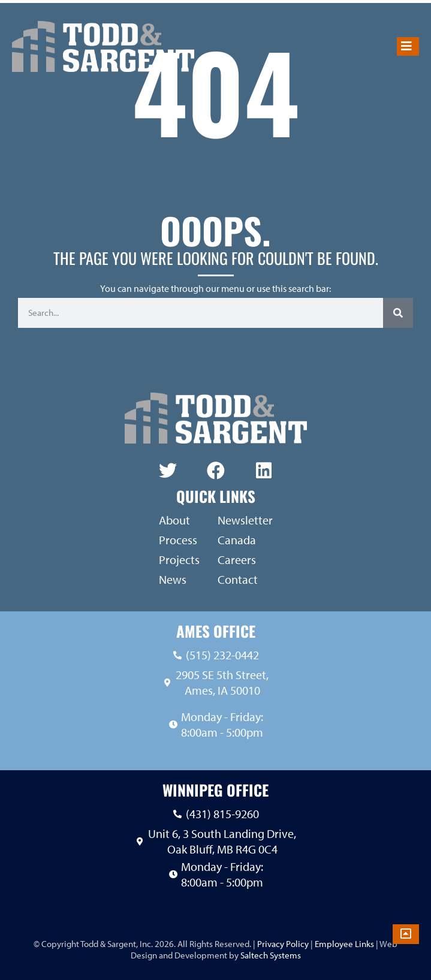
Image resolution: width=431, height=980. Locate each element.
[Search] (398, 313)
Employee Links (344, 944)
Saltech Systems (271, 955)
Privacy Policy (282, 944)
